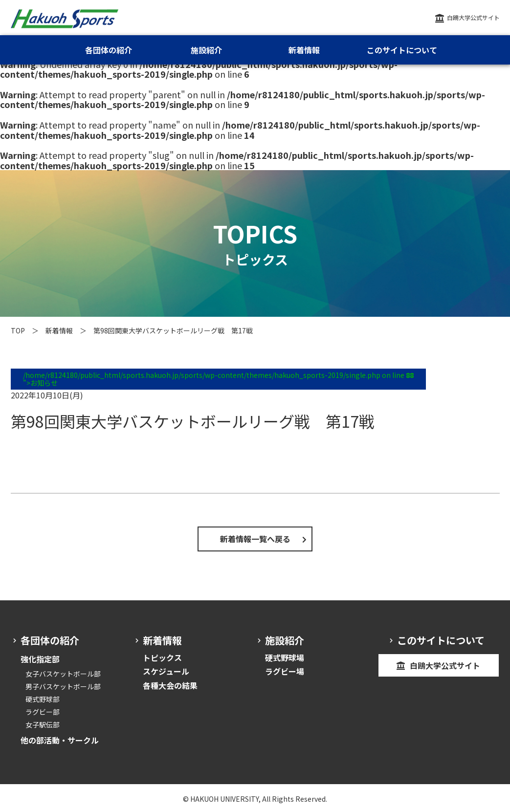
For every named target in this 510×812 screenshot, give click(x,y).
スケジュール (166, 671)
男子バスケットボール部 (63, 686)
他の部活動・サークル (60, 740)
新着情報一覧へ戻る (255, 539)
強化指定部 (40, 659)
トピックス (162, 658)
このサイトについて (402, 50)
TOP (18, 330)
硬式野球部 (43, 699)
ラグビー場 (285, 671)
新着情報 (59, 330)
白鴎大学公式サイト (473, 17)
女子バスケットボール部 (63, 674)
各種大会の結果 (170, 685)
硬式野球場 (285, 658)
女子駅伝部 (43, 724)
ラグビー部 (43, 712)
